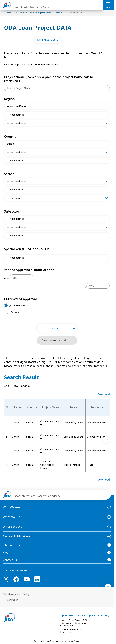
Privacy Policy (10, 600)
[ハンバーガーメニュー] (108, 4)
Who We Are (11, 507)
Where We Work (14, 527)
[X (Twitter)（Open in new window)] (6, 579)
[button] (48, 40)
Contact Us (10, 560)
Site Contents (11, 545)
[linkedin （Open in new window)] (37, 579)
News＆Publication (16, 536)
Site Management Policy (16, 594)
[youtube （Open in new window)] (27, 579)
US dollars (16, 312)
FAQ (6, 552)
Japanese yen (17, 305)
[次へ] (106, 440)
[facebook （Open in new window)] (16, 579)
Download (103, 394)
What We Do (12, 517)
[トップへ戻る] (108, 587)
